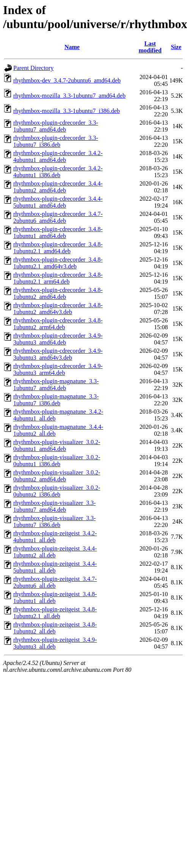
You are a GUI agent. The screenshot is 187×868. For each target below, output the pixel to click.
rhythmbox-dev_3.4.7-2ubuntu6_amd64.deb (67, 80)
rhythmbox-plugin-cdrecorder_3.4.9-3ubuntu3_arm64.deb (58, 369)
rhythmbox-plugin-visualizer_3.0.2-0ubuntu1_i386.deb (57, 461)
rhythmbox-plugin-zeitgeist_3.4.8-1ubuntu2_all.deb (55, 628)
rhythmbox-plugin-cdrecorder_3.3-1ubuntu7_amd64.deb (56, 126)
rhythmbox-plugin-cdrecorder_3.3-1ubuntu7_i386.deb (56, 141)
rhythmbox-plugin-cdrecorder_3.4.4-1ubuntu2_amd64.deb (58, 187)
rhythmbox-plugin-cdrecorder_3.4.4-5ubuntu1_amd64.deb (58, 202)
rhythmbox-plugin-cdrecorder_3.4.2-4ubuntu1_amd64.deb (58, 156)
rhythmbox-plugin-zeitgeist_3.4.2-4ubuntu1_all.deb (55, 537)
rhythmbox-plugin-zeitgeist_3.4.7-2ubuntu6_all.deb (55, 582)
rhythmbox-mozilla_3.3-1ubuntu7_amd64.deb (69, 96)
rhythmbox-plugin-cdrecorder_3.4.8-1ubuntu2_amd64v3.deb (58, 309)
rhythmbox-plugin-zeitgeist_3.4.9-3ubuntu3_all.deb (55, 643)
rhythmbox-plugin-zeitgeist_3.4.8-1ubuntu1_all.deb (55, 597)
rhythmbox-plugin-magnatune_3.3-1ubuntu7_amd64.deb (56, 385)
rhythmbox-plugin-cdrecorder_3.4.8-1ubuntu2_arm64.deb (58, 324)
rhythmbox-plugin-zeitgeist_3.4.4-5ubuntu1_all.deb (55, 567)
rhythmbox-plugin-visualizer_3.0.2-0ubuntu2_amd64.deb (57, 476)
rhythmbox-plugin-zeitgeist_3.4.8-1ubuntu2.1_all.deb (55, 613)
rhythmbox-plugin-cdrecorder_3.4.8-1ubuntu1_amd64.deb (58, 232)
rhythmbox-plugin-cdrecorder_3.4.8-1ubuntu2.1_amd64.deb (58, 248)
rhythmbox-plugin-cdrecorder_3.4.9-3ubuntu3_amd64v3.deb (58, 354)
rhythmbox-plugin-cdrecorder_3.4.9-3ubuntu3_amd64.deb (58, 339)
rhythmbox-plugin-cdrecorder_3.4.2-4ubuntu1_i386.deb (58, 172)
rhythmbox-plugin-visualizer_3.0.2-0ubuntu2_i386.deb (57, 491)
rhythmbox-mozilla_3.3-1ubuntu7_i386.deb (67, 111)
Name (72, 47)
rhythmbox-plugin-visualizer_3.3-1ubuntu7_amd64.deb (54, 506)
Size (176, 47)
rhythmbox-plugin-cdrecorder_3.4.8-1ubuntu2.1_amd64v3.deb (58, 263)
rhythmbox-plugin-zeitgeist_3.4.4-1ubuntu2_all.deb (55, 552)
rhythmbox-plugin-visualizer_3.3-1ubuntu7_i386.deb (54, 521)
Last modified (150, 47)
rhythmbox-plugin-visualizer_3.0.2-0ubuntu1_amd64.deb (57, 445)
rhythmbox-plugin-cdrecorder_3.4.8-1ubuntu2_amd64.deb (58, 293)
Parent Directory (33, 68)
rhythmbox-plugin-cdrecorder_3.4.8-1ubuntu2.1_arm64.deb (58, 278)
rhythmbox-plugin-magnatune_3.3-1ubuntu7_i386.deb (56, 400)
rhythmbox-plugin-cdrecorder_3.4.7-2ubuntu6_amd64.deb (58, 217)
